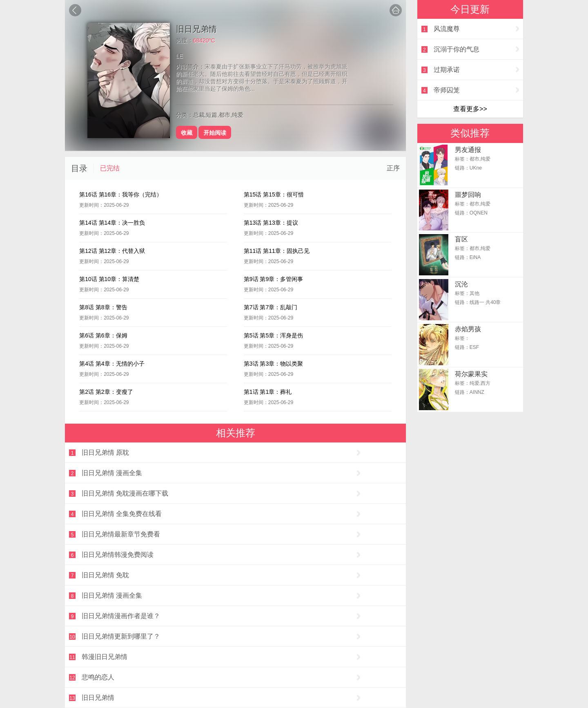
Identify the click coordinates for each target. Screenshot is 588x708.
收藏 (187, 132)
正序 (393, 168)
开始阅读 (215, 132)
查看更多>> (470, 109)
